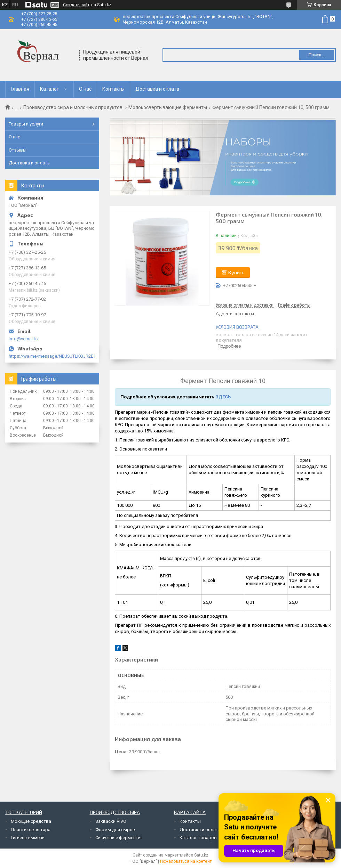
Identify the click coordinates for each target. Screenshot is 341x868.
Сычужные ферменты (118, 838)
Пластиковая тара (31, 830)
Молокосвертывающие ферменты (168, 107)
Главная (20, 89)
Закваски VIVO (111, 821)
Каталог (49, 89)
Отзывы (18, 150)
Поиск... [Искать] (317, 55)
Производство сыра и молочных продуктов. (73, 107)
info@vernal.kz (24, 339)
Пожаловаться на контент (186, 861)
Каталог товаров (198, 838)
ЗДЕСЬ (223, 397)
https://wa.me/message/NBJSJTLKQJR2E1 (52, 356)
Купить (236, 272)
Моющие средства (31, 821)
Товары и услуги (26, 124)
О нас (85, 89)
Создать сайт (76, 5)
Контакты (113, 89)
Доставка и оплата (157, 89)
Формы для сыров (115, 830)
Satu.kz (201, 855)
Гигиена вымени (28, 838)
